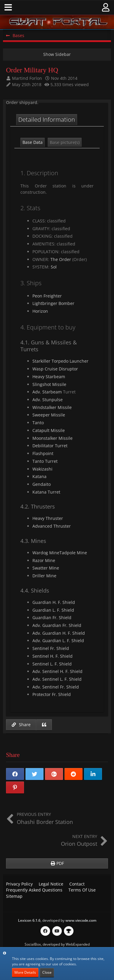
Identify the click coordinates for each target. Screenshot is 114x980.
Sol (54, 267)
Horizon (40, 311)
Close (47, 972)
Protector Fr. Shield (52, 694)
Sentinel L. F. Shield (52, 664)
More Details (25, 972)
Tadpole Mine (73, 553)
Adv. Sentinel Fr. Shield (56, 687)
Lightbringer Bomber (53, 303)
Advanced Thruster (52, 526)
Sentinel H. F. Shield (52, 656)
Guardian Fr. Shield (52, 618)
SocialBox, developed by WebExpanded (57, 944)
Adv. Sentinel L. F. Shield (57, 679)
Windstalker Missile (52, 407)
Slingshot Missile (49, 384)
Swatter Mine (46, 568)
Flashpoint (43, 453)
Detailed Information (47, 119)
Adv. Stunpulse (48, 400)
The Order (61, 259)
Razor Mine (44, 560)
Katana (39, 476)
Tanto (38, 423)
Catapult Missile (49, 430)
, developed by (57, 920)
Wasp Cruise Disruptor (55, 369)
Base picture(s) (65, 142)
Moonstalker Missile (52, 438)
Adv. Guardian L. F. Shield (58, 641)
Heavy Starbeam (49, 377)
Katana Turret (46, 492)
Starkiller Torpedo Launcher (60, 361)
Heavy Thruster (48, 518)
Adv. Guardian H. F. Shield (59, 633)
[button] (8, 7)
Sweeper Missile (49, 415)
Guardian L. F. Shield (53, 610)
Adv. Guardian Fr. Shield (57, 625)
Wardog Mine (46, 553)
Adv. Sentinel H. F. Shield (57, 671)
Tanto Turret (45, 461)
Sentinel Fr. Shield (51, 648)
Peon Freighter (47, 296)
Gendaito (42, 484)
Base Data (33, 142)
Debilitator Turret (50, 446)
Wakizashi (42, 469)
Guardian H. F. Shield (54, 602)
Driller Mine (44, 576)
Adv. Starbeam (47, 392)
